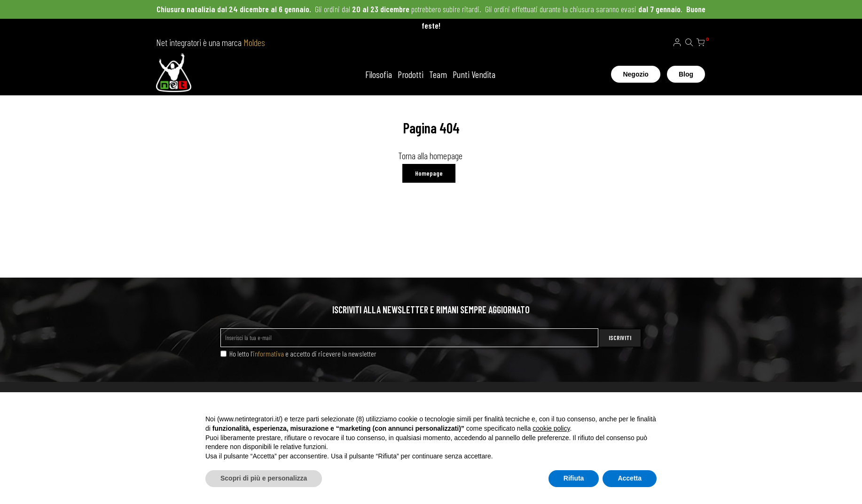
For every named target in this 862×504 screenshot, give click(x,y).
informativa (268, 353)
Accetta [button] (630, 478)
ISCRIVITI (620, 337)
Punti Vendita (474, 74)
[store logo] (174, 74)
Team (438, 74)
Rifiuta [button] (574, 478)
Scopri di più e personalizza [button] (264, 478)
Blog (686, 74)
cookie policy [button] (551, 428)
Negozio (635, 74)
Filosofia (379, 74)
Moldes (254, 42)
